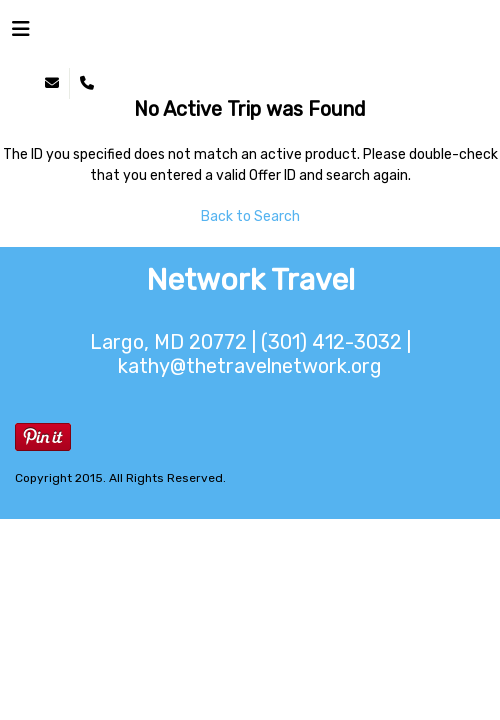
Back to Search (250, 216)
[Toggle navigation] (21, 34)
